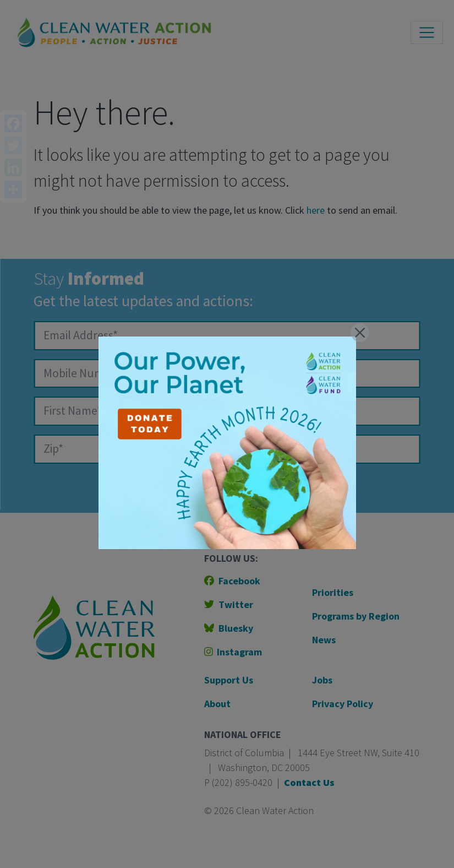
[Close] (360, 333)
